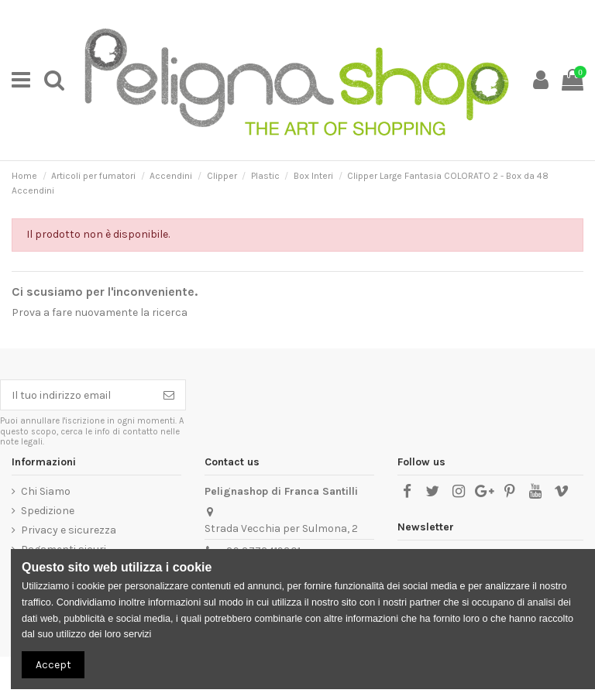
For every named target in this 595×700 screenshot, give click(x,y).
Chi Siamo (46, 491)
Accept (53, 665)
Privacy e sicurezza (69, 530)
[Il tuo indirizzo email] (77, 395)
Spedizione (48, 511)
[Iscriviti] (169, 395)
